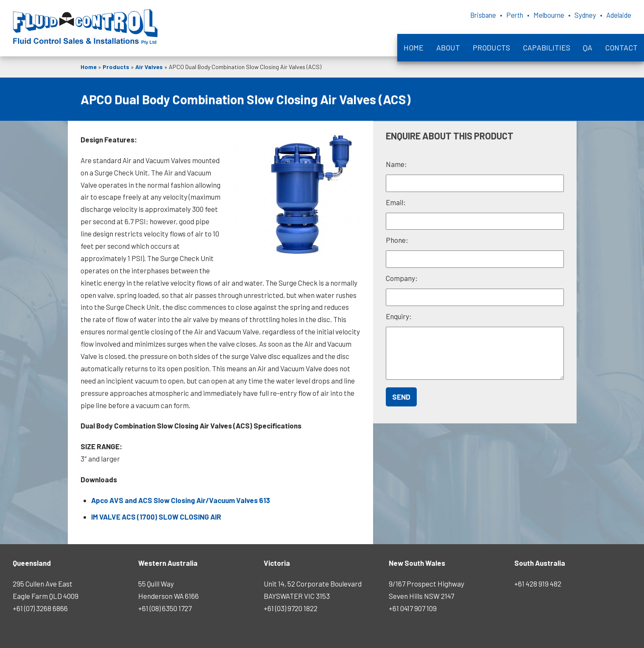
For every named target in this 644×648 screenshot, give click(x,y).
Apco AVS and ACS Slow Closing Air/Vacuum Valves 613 (181, 500)
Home (414, 47)
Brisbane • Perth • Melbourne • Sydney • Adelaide (539, 15)
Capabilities (546, 47)
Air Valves (149, 67)
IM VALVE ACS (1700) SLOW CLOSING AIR (156, 517)
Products (491, 47)
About (448, 47)
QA (588, 47)
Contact (621, 47)
